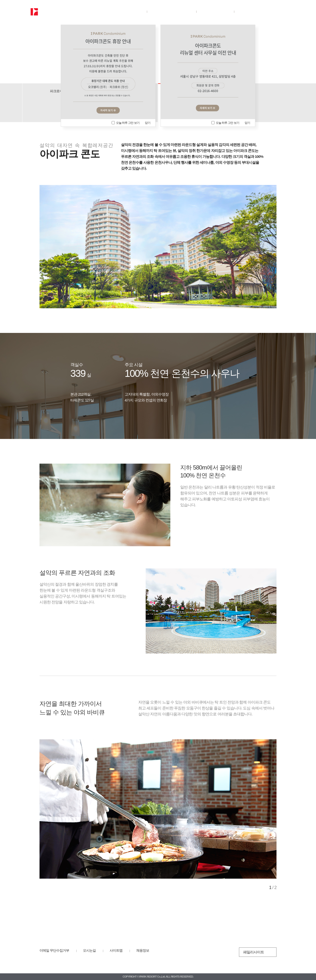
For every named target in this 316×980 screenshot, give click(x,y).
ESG (215, 11)
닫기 (148, 123)
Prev (48, 809)
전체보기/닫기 (282, 12)
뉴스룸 (255, 11)
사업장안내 (171, 11)
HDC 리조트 (57, 960)
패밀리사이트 (254, 952)
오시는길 (89, 950)
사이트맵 (116, 950)
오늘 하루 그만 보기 (126, 123)
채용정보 (143, 950)
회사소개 (124, 11)
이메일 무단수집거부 (54, 950)
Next (268, 809)
